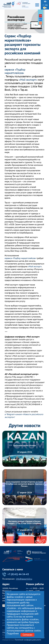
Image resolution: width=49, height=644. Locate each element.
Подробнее (13, 633)
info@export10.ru (24, 579)
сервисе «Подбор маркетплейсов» (15, 71)
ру (44, 5)
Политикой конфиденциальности (28, 640)
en (46, 5)
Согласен (27, 635)
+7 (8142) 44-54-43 (16, 574)
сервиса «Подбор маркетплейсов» (20, 258)
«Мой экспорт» (28, 80)
